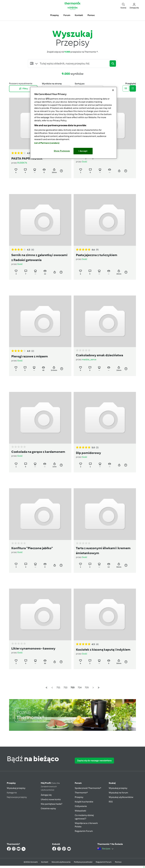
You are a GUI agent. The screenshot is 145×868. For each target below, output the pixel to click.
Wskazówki (80, 811)
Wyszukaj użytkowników (121, 797)
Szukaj (112, 783)
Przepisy (11, 783)
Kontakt (45, 862)
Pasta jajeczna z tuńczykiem (97, 255)
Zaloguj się (46, 795)
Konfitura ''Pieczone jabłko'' (32, 548)
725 (87, 687)
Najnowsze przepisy (17, 797)
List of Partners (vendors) (47, 143)
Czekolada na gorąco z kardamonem (38, 452)
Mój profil (50, 786)
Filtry (23, 89)
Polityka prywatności (83, 862)
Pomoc (118, 862)
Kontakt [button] (79, 15)
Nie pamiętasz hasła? (51, 804)
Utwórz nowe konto (51, 799)
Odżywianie (81, 806)
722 (65, 687)
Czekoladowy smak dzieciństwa (99, 355)
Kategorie (12, 793)
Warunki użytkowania (61, 862)
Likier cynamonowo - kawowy (33, 648)
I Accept (83, 151)
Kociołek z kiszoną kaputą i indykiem (103, 650)
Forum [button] (67, 15)
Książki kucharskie (84, 802)
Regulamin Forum (84, 831)
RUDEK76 (22, 163)
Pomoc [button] (91, 15)
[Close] (113, 90)
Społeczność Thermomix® (88, 788)
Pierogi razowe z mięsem (30, 356)
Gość (85, 162)
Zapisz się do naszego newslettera (94, 761)
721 (58, 687)
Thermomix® (81, 793)
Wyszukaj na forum (118, 793)
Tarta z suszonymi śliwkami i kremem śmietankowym (103, 551)
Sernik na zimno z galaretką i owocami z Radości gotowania (39, 257)
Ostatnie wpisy (48, 808)
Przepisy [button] (55, 15)
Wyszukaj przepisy (16, 788)
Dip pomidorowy (88, 453)
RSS (111, 802)
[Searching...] (74, 63)
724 (80, 687)
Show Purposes (62, 151)
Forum (78, 783)
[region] (73, 123)
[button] (123, 6)
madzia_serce (89, 359)
